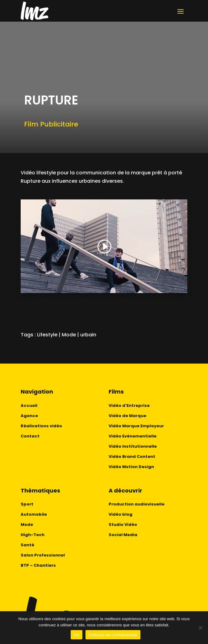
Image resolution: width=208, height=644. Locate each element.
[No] (200, 628)
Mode (69, 335)
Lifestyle (47, 335)
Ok (76, 635)
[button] (104, 247)
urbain (88, 335)
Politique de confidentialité (113, 635)
